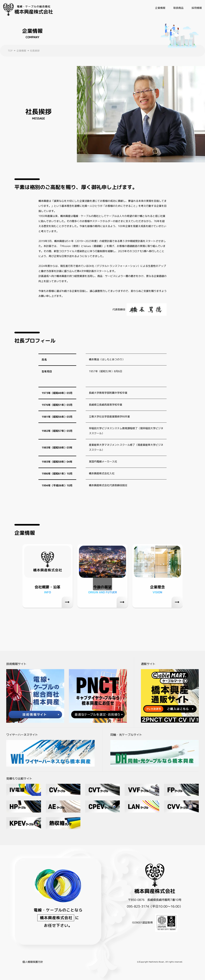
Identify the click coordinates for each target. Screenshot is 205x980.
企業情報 (21, 51)
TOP (10, 51)
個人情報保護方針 (33, 962)
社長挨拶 (35, 51)
